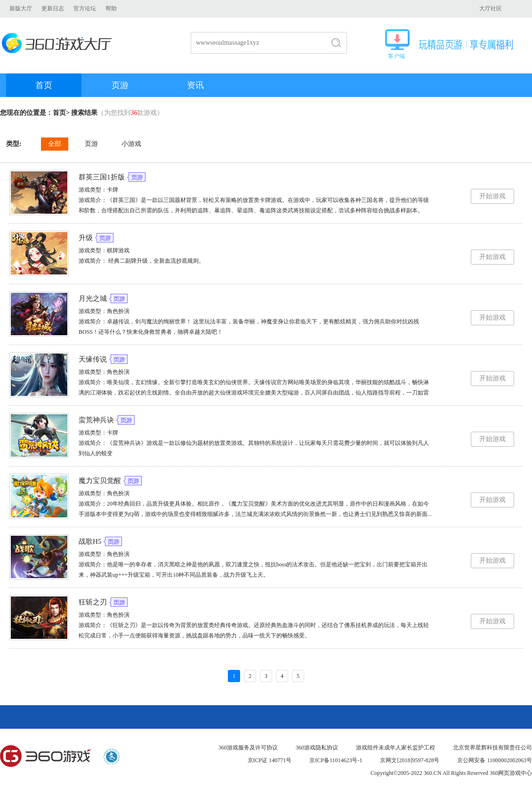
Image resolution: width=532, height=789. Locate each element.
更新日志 (53, 8)
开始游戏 (492, 196)
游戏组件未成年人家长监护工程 (395, 748)
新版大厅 (21, 8)
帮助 (111, 8)
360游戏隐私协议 (317, 748)
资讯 (195, 85)
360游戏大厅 (60, 43)
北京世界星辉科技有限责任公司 (492, 748)
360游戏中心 (46, 757)
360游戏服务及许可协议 (248, 748)
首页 (44, 85)
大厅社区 (491, 8)
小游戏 (131, 144)
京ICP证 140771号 (270, 760)
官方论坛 (85, 8)
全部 (55, 144)
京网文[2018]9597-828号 (410, 760)
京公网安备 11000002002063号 (495, 760)
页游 (120, 85)
